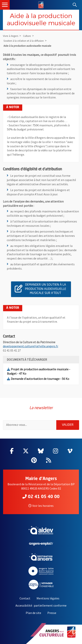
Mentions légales (48, 598)
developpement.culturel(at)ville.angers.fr (31, 346)
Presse (52, 613)
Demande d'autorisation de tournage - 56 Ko (38, 379)
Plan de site (33, 613)
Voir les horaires (41, 506)
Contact (25, 598)
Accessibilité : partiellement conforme (41, 605)
